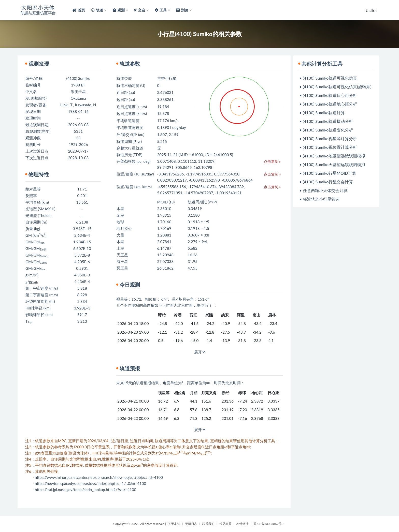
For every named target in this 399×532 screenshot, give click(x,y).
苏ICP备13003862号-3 (269, 524)
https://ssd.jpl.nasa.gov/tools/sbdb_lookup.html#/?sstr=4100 (86, 490)
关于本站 (174, 524)
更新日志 (191, 524)
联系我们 (208, 524)
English (371, 10)
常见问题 (225, 524)
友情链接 (243, 524)
